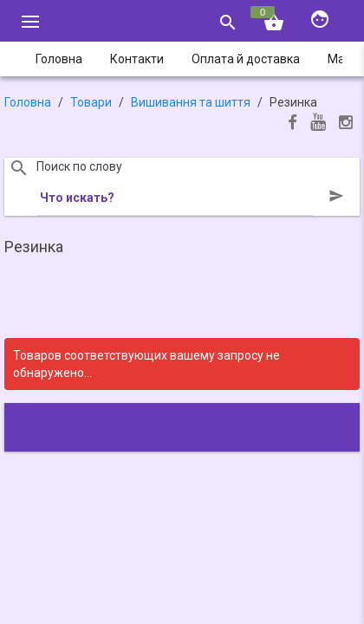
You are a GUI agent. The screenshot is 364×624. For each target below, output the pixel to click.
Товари (91, 102)
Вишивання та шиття (191, 102)
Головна (28, 102)
